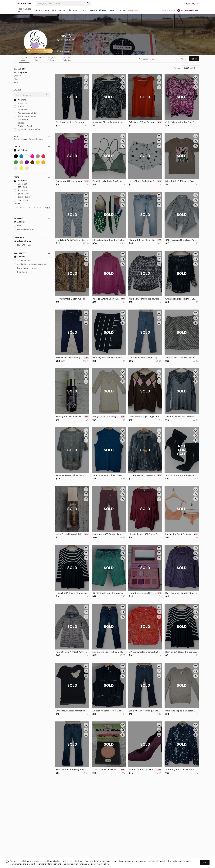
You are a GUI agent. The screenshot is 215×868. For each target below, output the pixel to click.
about (183, 59)
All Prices (20, 181)
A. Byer (19, 106)
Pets (84, 10)
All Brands (21, 100)
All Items (20, 222)
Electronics (73, 10)
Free (18, 226)
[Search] (66, 3)
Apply (47, 207)
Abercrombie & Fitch (26, 113)
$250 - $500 (22, 197)
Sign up (196, 3)
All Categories (21, 73)
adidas (19, 123)
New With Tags (22, 245)
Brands (112, 10)
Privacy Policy (102, 864)
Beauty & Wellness (97, 10)
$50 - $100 (21, 190)
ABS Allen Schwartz (25, 116)
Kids (54, 10)
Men (47, 10)
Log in (187, 3)
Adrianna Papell (23, 126)
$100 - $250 (22, 194)
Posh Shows (134, 10)
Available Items (23, 260)
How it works (168, 10)
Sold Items (21, 272)
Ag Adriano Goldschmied (27, 129)
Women (38, 10)
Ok (205, 863)
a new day (21, 103)
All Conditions (22, 241)
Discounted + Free (24, 229)
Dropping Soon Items (25, 268)
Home (62, 10)
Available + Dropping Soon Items (31, 264)
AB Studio (20, 110)
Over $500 (21, 200)
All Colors (20, 150)
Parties (122, 10)
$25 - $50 (20, 187)
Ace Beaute (21, 120)
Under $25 (21, 184)
